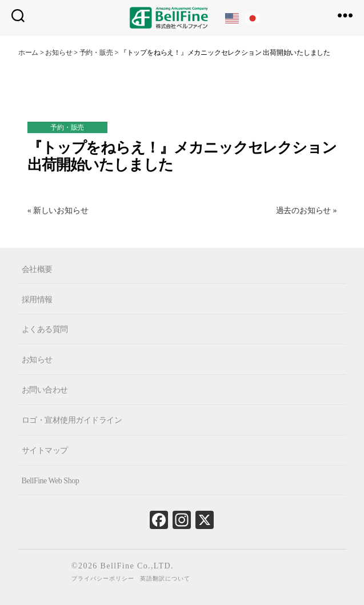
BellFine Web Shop (51, 481)
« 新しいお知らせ (58, 211)
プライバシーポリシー (103, 578)
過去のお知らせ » (307, 211)
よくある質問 (45, 329)
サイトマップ (45, 450)
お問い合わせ (45, 390)
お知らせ (37, 360)
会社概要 (37, 269)
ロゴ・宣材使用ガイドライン (72, 420)
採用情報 (37, 299)
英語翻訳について (165, 578)
